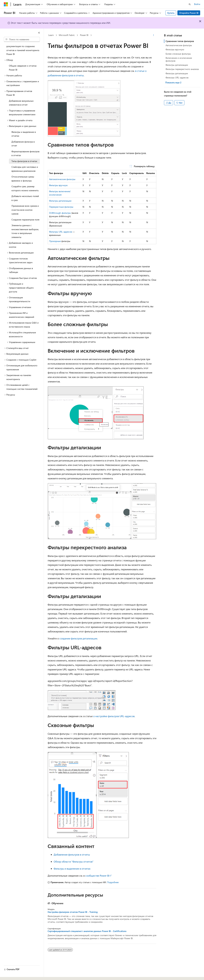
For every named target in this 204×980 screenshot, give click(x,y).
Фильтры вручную (58, 185)
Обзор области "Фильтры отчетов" (74, 861)
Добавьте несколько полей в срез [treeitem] (25, 198)
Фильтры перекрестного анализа (182, 69)
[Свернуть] (39, 33)
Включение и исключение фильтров (179, 59)
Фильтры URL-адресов (60, 232)
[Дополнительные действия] (154, 35)
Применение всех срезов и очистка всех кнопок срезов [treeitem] (25, 210)
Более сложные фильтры (178, 54)
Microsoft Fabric (67, 35)
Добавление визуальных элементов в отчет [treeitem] (21, 103)
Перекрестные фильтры (61, 207)
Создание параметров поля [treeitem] (25, 220)
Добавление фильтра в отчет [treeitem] (23, 144)
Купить (171, 13)
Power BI (84, 35)
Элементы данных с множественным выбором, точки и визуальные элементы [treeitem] (25, 231)
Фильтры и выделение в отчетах (72, 869)
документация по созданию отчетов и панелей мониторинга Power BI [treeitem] (23, 50)
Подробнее (113, 882)
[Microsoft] (6, 4)
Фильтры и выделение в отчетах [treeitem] (24, 134)
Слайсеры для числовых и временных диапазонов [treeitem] (25, 169)
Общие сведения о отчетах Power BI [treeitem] (23, 68)
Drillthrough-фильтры (60, 213)
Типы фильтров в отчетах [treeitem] (24, 161)
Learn (51, 35)
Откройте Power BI (189, 13)
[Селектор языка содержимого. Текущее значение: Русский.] (11, 975)
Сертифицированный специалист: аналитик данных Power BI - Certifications (87, 931)
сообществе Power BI (97, 876)
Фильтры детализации (60, 201)
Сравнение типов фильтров (180, 41)
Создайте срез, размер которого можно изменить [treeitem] (25, 188)
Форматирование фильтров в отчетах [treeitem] (25, 153)
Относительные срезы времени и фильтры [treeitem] (23, 179)
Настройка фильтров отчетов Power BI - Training (73, 912)
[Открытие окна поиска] (190, 4)
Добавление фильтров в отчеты (72, 854)
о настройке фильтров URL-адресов (114, 716)
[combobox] (22, 39)
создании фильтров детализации (78, 638)
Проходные (55, 241)
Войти (197, 4)
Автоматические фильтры (62, 179)
